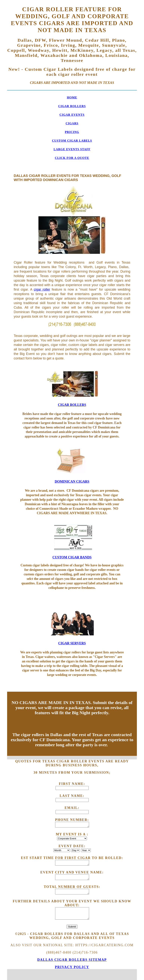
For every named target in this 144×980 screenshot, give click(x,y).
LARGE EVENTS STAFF (72, 149)
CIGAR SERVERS (72, 643)
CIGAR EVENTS (72, 115)
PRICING (72, 132)
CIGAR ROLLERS (72, 106)
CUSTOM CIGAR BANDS (72, 557)
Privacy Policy (72, 967)
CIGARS (72, 123)
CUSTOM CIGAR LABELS (72, 141)
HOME (72, 97)
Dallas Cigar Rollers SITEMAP (72, 960)
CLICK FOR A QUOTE (72, 158)
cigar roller (42, 289)
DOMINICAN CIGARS (72, 482)
